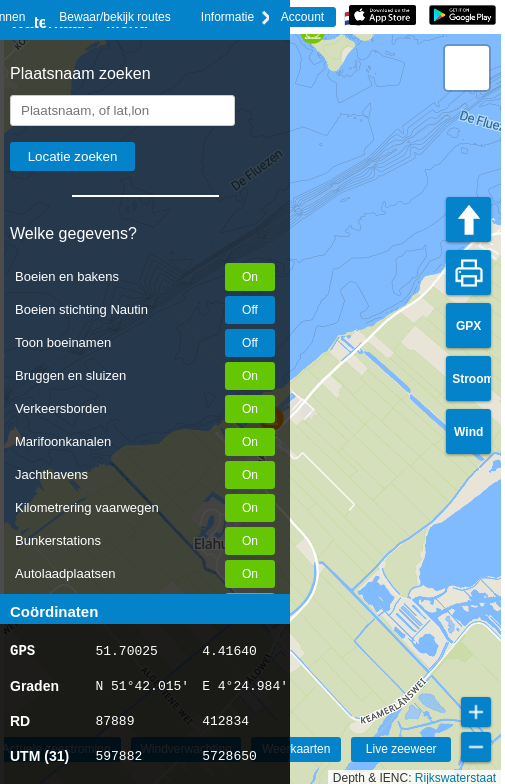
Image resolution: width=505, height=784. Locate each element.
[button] (467, 68)
